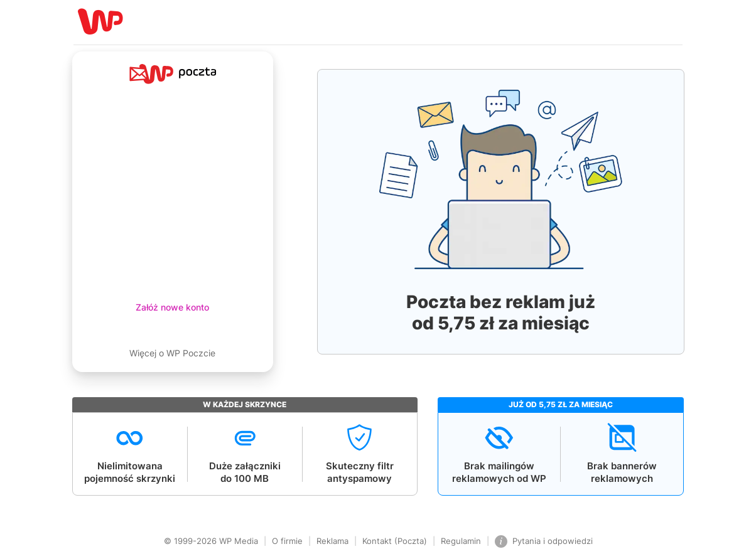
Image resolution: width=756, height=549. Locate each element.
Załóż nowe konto (172, 307)
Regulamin (461, 541)
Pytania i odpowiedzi (544, 541)
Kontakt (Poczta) (395, 541)
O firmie (287, 541)
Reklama (332, 541)
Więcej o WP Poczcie (172, 353)
